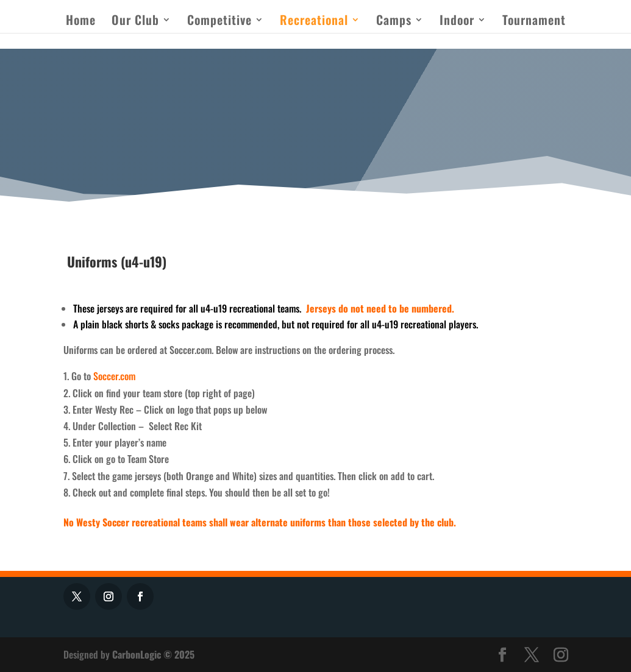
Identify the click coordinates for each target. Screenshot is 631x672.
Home (81, 22)
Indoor (457, 22)
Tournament (534, 22)
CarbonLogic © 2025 (153, 654)
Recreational (314, 22)
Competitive (219, 22)
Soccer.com (114, 376)
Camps (394, 22)
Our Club (135, 22)
